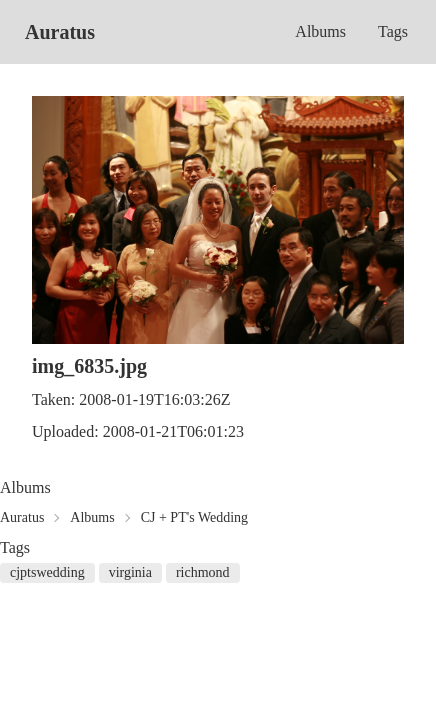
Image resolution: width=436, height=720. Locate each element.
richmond (203, 572)
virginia (130, 572)
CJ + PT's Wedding (194, 517)
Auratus (60, 32)
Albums (320, 31)
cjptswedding (47, 572)
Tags (393, 31)
